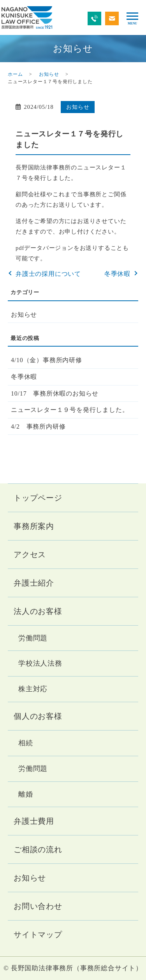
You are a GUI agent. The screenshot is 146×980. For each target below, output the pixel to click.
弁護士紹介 (34, 583)
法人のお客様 (38, 611)
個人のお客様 (38, 716)
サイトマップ (38, 935)
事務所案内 (34, 526)
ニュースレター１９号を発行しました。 (70, 410)
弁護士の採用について (48, 274)
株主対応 (33, 689)
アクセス (30, 555)
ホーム (15, 74)
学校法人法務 (40, 663)
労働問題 (33, 638)
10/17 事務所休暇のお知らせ (55, 393)
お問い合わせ (38, 906)
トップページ (38, 498)
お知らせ (49, 74)
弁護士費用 (34, 821)
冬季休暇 (117, 274)
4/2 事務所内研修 (38, 426)
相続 (26, 743)
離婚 (26, 794)
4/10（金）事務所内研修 (47, 360)
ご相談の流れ (38, 849)
